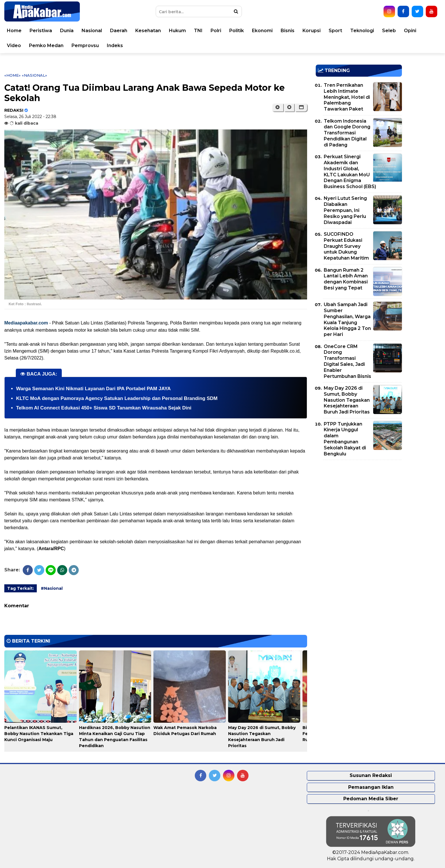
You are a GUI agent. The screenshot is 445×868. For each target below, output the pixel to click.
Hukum (184, 31)
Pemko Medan (53, 46)
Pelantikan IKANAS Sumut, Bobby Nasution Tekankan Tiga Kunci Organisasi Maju (39, 734)
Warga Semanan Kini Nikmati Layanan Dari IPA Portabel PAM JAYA (93, 389)
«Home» (12, 75)
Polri (222, 31)
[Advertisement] (359, 504)
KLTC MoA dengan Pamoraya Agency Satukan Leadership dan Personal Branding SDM (117, 398)
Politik (243, 31)
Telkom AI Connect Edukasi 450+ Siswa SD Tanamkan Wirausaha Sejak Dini (104, 408)
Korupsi (318, 31)
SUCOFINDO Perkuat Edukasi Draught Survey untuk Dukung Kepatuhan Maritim (346, 246)
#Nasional (52, 588)
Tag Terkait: (21, 588)
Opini (417, 31)
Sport (342, 31)
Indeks (122, 46)
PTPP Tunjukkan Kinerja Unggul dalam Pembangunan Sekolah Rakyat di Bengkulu (345, 439)
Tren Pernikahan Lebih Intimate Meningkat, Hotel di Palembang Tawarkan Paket (347, 97)
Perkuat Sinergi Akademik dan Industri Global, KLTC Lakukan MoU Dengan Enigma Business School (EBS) (350, 172)
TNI (205, 31)
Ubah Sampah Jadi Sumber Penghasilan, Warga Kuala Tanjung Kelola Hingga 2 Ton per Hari (347, 319)
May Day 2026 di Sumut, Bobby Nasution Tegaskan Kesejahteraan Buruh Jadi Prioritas (347, 400)
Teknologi (369, 31)
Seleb (396, 31)
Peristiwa (47, 31)
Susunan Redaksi (371, 775)
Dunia (73, 31)
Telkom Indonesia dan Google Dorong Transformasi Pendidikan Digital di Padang (347, 133)
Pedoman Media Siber (371, 799)
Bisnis (294, 31)
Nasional (98, 31)
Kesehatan (155, 31)
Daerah (125, 31)
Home (21, 31)
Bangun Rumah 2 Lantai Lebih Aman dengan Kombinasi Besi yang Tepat (346, 279)
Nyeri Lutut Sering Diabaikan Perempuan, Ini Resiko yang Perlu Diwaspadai (345, 210)
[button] (301, 107)
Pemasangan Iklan (371, 787)
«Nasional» (34, 75)
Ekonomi (269, 31)
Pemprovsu (92, 46)
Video (21, 46)
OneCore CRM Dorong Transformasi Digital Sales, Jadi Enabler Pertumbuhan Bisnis (347, 361)
